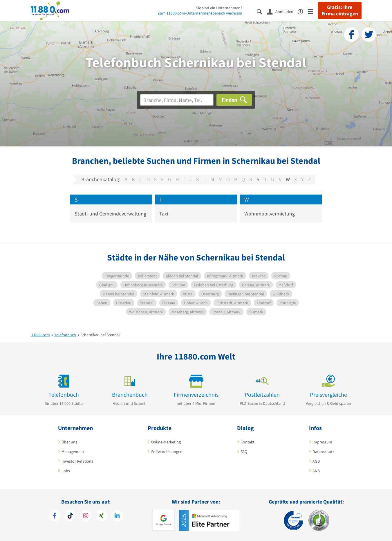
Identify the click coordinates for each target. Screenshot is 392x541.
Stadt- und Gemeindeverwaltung (110, 214)
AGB (316, 461)
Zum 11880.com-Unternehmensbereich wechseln (200, 13)
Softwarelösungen (167, 452)
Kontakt (248, 442)
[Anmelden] (282, 11)
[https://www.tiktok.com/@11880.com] (70, 516)
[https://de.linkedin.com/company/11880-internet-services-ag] (117, 516)
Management (73, 452)
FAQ (244, 452)
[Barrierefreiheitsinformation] (303, 11)
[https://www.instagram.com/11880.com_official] (86, 516)
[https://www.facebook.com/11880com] (54, 516)
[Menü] (313, 11)
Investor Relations (77, 461)
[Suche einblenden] (262, 11)
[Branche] (177, 100)
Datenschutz (323, 452)
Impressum (322, 442)
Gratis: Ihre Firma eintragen (340, 10)
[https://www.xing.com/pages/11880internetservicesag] (101, 516)
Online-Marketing (166, 442)
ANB (316, 471)
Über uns (69, 442)
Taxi (164, 214)
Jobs (66, 471)
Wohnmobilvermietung (270, 214)
